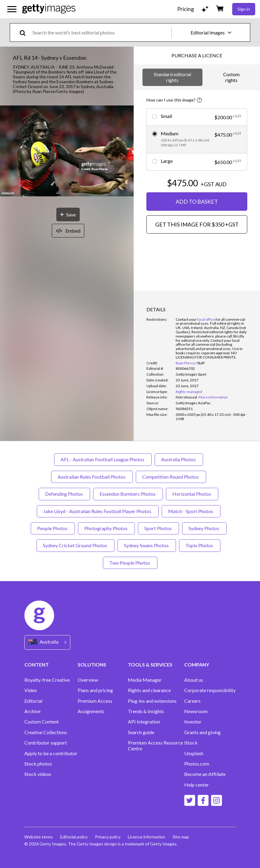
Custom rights (231, 77)
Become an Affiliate (205, 774)
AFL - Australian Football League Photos (103, 459)
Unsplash (194, 753)
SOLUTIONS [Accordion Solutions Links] (92, 664)
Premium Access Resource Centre (155, 745)
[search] (25, 32)
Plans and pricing (95, 690)
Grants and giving (202, 732)
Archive (32, 711)
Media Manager (145, 680)
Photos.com (197, 764)
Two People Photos (130, 563)
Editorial (33, 701)
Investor (193, 722)
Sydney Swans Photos (147, 545)
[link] (187, 397)
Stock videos (38, 774)
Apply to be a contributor (51, 753)
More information (213, 397)
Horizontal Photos (192, 494)
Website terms (39, 837)
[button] (67, 151)
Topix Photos (200, 545)
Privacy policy (108, 837)
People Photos (53, 528)
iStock (191, 743)
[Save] (68, 214)
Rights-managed (189, 392)
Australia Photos (179, 459)
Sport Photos (158, 528)
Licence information (147, 837)
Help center (197, 785)
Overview (88, 680)
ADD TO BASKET (197, 202)
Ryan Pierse (185, 363)
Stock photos (38, 764)
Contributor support (46, 743)
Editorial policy (74, 837)
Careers (192, 701)
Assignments (91, 711)
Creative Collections (46, 732)
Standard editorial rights (172, 77)
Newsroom (196, 711)
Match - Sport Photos (191, 511)
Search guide (141, 732)
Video (31, 690)
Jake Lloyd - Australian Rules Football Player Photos (98, 511)
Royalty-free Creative (47, 680)
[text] (101, 32)
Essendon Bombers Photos (128, 494)
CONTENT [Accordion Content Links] (37, 664)
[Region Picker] (47, 642)
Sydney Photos (204, 528)
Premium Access (95, 701)
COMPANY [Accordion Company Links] (197, 664)
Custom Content (42, 722)
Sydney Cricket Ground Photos (76, 545)
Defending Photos (64, 494)
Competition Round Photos (171, 477)
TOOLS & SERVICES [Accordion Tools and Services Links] (150, 664)
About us (194, 680)
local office (206, 319)
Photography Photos (106, 528)
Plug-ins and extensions (152, 701)
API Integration (144, 722)
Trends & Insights (146, 711)
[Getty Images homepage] (49, 9)
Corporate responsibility (210, 690)
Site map (181, 837)
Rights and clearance (149, 690)
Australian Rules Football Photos (92, 477)
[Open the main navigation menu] (12, 9)
